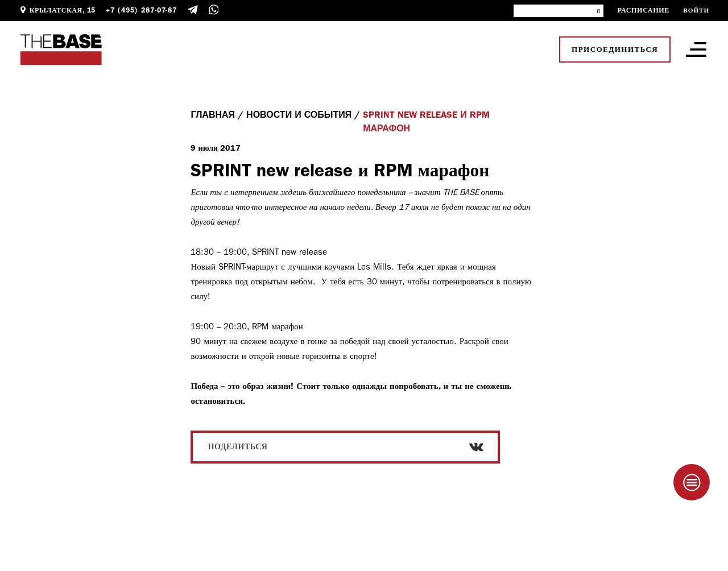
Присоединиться (615, 49)
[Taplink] (692, 482)
